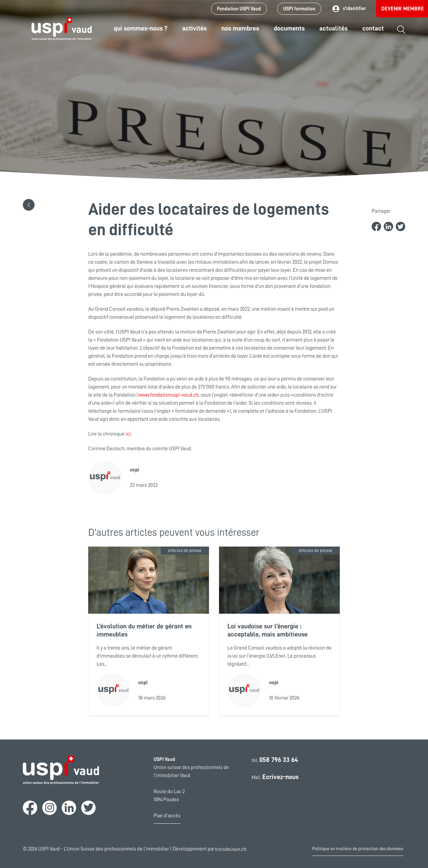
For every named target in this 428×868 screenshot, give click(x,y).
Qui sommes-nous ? (141, 28)
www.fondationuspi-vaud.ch (168, 395)
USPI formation (299, 9)
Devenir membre (403, 9)
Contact (373, 28)
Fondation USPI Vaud (239, 9)
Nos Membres (240, 28)
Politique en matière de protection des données (358, 849)
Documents (289, 28)
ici (128, 434)
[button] (29, 205)
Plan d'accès (167, 816)
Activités (194, 28)
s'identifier (349, 9)
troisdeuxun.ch (238, 849)
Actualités (333, 28)
